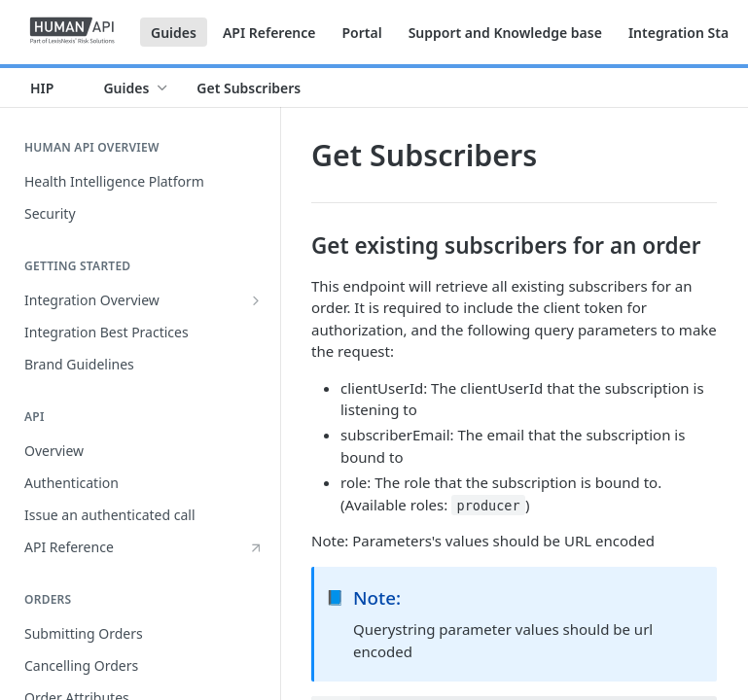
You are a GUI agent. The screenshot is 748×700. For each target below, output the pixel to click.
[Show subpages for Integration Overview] (256, 300)
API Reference (269, 33)
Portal (361, 33)
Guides (174, 33)
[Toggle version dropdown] (53, 87)
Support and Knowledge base (505, 33)
